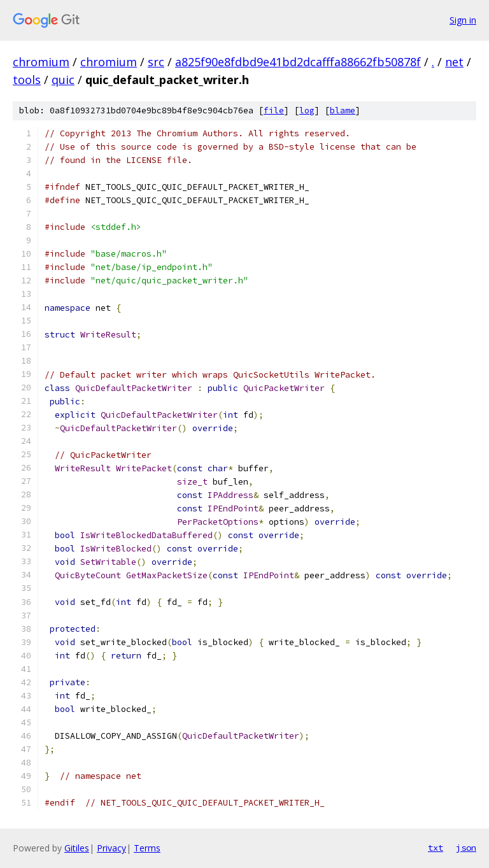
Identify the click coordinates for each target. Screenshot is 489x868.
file (274, 110)
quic (63, 80)
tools (27, 80)
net (454, 62)
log (307, 110)
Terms (147, 848)
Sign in (463, 20)
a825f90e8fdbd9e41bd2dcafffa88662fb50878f (298, 62)
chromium (41, 62)
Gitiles (77, 848)
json (466, 848)
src (156, 62)
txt (436, 848)
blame (343, 110)
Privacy (111, 848)
